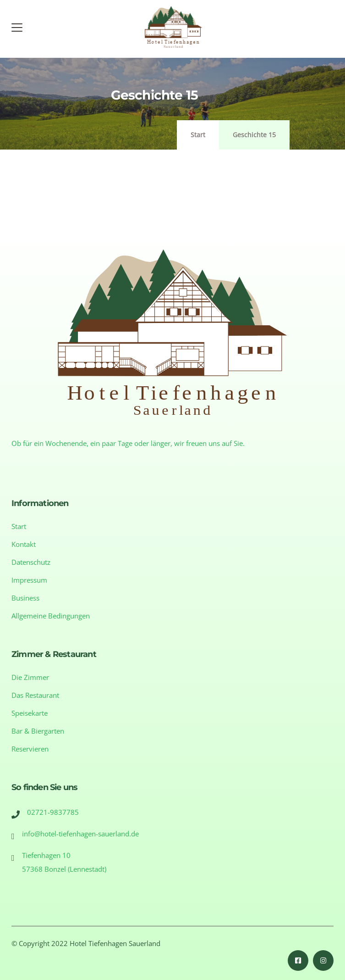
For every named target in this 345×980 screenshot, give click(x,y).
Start (198, 135)
